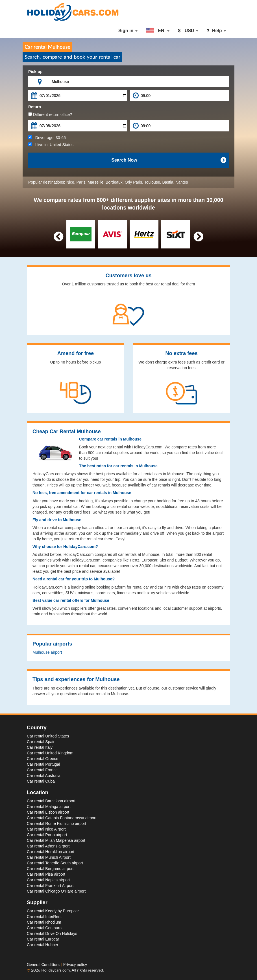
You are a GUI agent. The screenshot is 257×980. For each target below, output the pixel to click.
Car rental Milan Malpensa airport (56, 840)
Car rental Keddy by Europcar (53, 911)
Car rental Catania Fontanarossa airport (62, 818)
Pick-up (35, 72)
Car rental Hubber (43, 945)
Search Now (169, 160)
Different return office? (50, 114)
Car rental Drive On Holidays (52, 933)
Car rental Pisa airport (46, 874)
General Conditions (44, 964)
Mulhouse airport (47, 652)
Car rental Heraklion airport (51, 852)
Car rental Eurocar (43, 939)
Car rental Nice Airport (46, 829)
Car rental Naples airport (48, 880)
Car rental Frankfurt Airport (50, 886)
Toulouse (152, 182)
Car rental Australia (44, 776)
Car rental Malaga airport (49, 807)
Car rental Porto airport (47, 835)
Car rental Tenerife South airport (55, 863)
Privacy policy (75, 964)
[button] (158, 31)
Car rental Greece (43, 759)
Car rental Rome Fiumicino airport (56, 823)
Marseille (95, 182)
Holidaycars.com (55, 970)
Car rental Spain (41, 742)
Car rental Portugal (43, 764)
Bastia (168, 182)
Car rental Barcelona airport (51, 801)
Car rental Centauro (44, 928)
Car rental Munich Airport (49, 857)
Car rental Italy (40, 747)
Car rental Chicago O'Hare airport (56, 891)
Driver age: (47, 138)
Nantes (182, 182)
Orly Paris (133, 182)
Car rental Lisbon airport (48, 812)
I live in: (51, 145)
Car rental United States (48, 736)
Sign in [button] (128, 31)
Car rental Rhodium (44, 922)
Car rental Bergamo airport (50, 869)
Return (35, 107)
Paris (81, 182)
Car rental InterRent (44, 917)
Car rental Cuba (41, 781)
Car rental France (42, 770)
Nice (70, 182)
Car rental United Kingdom (50, 753)
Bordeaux (114, 182)
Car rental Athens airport (48, 846)
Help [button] (216, 31)
